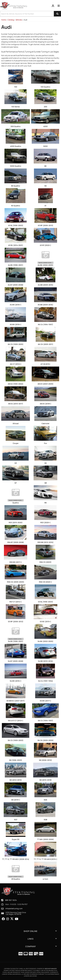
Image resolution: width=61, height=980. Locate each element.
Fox (46, 443)
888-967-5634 (11, 900)
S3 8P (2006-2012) (16, 621)
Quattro (16, 503)
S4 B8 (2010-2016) (46, 661)
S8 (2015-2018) (46, 780)
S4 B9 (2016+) (16, 681)
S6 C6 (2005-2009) (46, 740)
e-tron (45, 879)
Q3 (16, 463)
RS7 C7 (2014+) (16, 602)
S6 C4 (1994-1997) (45, 721)
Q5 (46, 463)
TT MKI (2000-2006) (46, 839)
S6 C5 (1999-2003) (16, 740)
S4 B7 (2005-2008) (16, 661)
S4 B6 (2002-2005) (45, 641)
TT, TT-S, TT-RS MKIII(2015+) (46, 859)
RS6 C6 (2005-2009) (16, 582)
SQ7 (16, 820)
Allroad (16, 423)
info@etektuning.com (14, 909)
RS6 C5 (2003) (45, 562)
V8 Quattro (16, 879)
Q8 (46, 483)
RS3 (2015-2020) (16, 522)
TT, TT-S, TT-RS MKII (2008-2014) (16, 859)
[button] (30, 931)
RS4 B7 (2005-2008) (16, 542)
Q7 (16, 483)
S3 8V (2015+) (45, 621)
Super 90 (16, 839)
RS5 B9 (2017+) (16, 562)
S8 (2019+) (16, 800)
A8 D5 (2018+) (46, 404)
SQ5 (45, 800)
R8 (45, 503)
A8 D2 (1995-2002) (16, 384)
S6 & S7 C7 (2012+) (16, 721)
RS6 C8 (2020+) (45, 582)
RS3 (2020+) (45, 522)
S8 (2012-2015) (16, 780)
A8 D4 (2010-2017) (16, 404)
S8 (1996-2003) (16, 760)
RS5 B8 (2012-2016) (46, 542)
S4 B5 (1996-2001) (16, 641)
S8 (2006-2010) (45, 760)
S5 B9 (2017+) (45, 701)
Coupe (16, 443)
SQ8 (45, 820)
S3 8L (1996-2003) (46, 602)
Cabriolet (45, 423)
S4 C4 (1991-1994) (46, 681)
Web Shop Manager (51, 969)
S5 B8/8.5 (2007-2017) (16, 701)
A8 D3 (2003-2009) (46, 384)
